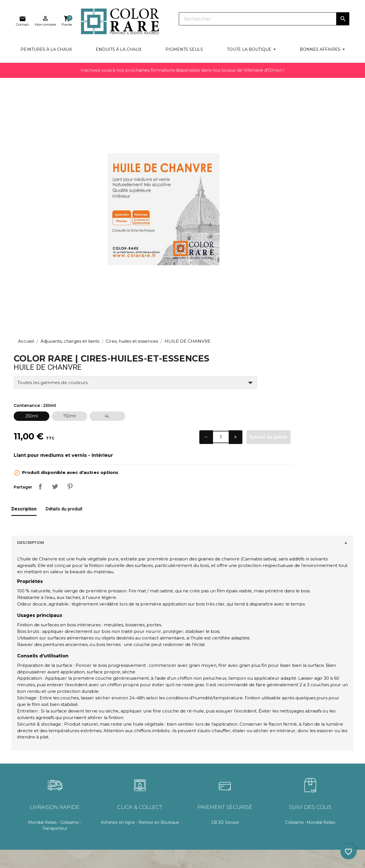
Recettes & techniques (39, 779)
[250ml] (242, 188)
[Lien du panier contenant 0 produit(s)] (344, 21)
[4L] (318, 188)
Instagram (332, 782)
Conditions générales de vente (114, 802)
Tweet (265, 268)
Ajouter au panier (335, 209)
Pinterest (280, 268)
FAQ (20, 820)
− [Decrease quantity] (269, 209)
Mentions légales (107, 825)
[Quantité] (285, 209)
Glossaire (25, 800)
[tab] (24, 291)
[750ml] (280, 188)
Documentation (32, 789)
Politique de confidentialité (117, 836)
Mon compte (103, 815)
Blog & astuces (31, 831)
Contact (246, 789)
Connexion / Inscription (187, 779)
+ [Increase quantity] (301, 209)
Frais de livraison (106, 779)
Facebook (307, 782)
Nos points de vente (258, 779)
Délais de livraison (107, 789)
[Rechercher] (197, 20)
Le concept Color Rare (38, 810)
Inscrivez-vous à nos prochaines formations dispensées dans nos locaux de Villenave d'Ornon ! (182, 74)
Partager (251, 268)
